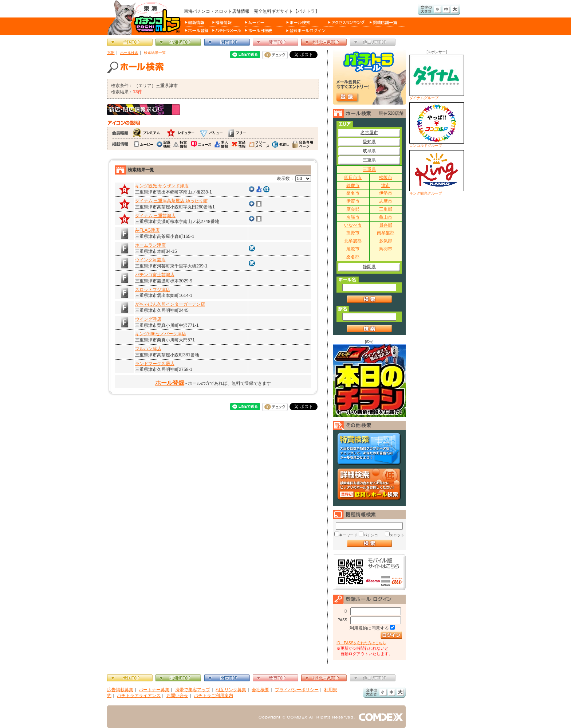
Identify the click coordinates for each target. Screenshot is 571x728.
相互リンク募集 (231, 690)
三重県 (369, 160)
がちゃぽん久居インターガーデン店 (170, 304)
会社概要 (260, 690)
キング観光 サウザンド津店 (162, 186)
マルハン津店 (148, 349)
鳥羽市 (386, 249)
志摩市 (386, 201)
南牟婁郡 (386, 233)
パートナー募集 (154, 690)
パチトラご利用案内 (213, 696)
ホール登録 (170, 383)
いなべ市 (353, 225)
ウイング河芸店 (150, 260)
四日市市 (353, 177)
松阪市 (386, 177)
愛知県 (369, 142)
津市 (386, 185)
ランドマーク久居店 (155, 364)
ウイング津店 (148, 319)
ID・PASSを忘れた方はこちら (361, 643)
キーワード (348, 535)
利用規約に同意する (369, 628)
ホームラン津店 (150, 245)
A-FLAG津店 (147, 230)
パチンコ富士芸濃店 (155, 275)
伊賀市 (353, 201)
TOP (111, 53)
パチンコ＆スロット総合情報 (145, 17)
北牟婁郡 (353, 241)
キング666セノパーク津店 (161, 334)
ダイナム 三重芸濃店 (155, 216)
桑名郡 (353, 257)
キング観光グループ (437, 173)
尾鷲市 (353, 249)
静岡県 (369, 267)
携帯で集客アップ (193, 690)
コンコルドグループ (437, 125)
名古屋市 (369, 133)
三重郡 (386, 209)
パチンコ (371, 535)
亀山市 (386, 217)
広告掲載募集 (120, 690)
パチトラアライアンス (139, 696)
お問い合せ (177, 696)
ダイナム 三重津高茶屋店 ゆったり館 (171, 201)
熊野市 (353, 233)
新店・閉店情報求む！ (144, 110)
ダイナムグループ (437, 77)
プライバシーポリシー (297, 690)
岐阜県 (369, 151)
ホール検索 (129, 53)
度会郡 (353, 209)
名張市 (353, 217)
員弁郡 (386, 225)
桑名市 (353, 193)
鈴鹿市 (353, 185)
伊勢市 (386, 193)
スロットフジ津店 (153, 290)
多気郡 (386, 241)
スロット (397, 535)
